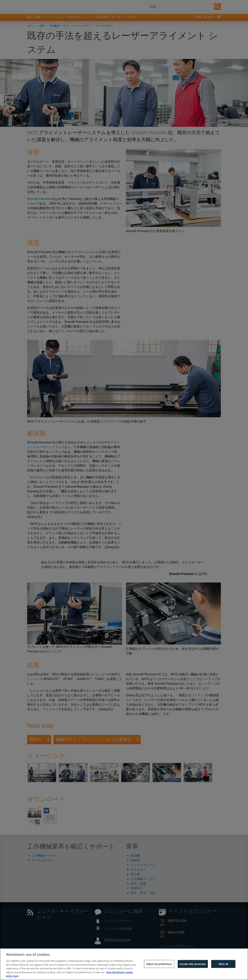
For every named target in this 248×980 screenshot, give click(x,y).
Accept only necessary (193, 971)
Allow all (223, 971)
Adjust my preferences (159, 971)
